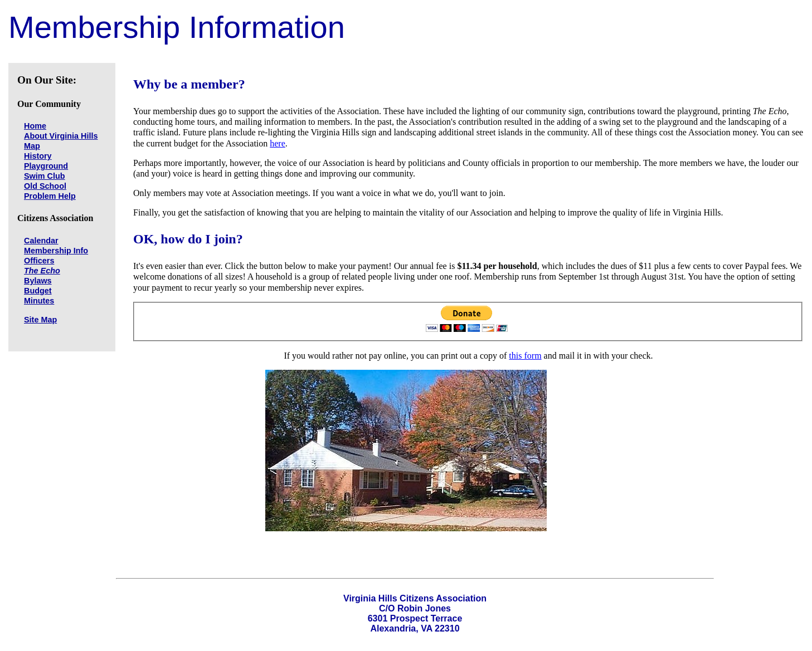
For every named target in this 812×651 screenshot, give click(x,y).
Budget (38, 291)
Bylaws (38, 281)
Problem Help (50, 196)
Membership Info (56, 251)
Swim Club (45, 176)
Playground (46, 166)
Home (35, 126)
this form (525, 356)
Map (32, 146)
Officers (39, 261)
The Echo (42, 271)
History (38, 156)
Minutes (39, 301)
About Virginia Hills (61, 136)
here (278, 143)
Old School (45, 186)
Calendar (41, 241)
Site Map (40, 320)
